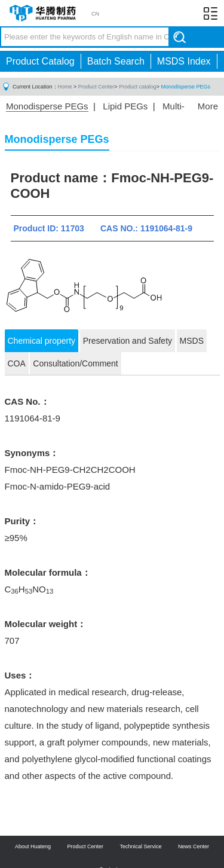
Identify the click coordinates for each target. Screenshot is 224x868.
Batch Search (116, 61)
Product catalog (138, 87)
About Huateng (33, 846)
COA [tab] (17, 363)
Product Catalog (40, 61)
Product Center (96, 87)
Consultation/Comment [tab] (75, 363)
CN (95, 14)
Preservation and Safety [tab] (128, 341)
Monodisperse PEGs (185, 87)
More (208, 106)
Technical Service (141, 846)
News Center (194, 846)
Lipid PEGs (125, 106)
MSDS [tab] (192, 341)
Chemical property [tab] (42, 341)
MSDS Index (184, 61)
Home (65, 87)
